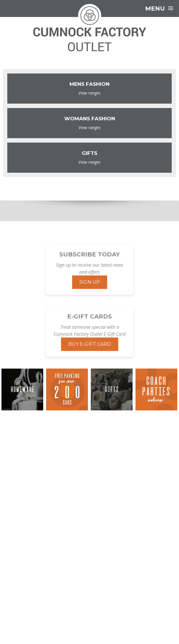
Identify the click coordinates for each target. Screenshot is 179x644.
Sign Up (90, 282)
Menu (159, 8)
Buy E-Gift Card (90, 344)
